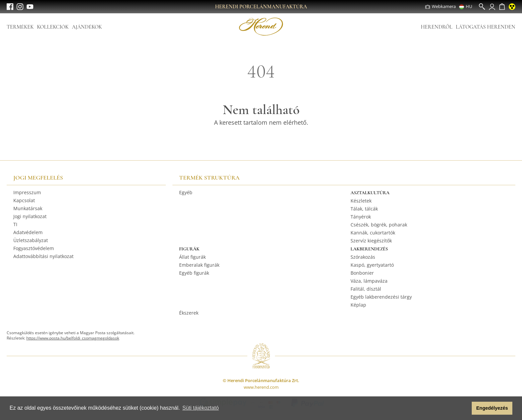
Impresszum (27, 192)
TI (15, 224)
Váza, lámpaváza (369, 281)
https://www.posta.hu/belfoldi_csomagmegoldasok (73, 338)
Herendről (437, 27)
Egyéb (186, 192)
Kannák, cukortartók (373, 233)
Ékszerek (189, 313)
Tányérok (361, 217)
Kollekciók (53, 27)
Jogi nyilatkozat (30, 216)
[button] (465, 408)
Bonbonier (362, 273)
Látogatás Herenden (486, 27)
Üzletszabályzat (31, 240)
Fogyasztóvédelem (34, 248)
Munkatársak (28, 208)
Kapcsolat (24, 200)
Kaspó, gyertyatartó (372, 265)
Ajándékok (87, 27)
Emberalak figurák (199, 265)
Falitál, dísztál (366, 289)
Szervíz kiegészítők (371, 241)
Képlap (358, 305)
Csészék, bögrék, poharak (379, 225)
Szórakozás (363, 257)
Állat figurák (192, 257)
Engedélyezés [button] (492, 408)
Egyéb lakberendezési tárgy (381, 297)
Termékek (20, 27)
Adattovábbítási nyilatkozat (43, 256)
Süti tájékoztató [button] (201, 408)
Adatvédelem (28, 232)
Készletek (361, 201)
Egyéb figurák (194, 273)
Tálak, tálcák (364, 209)
